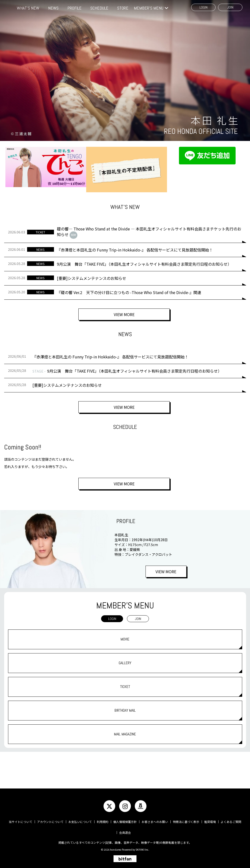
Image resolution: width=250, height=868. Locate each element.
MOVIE (125, 639)
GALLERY (125, 663)
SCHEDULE (99, 8)
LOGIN (203, 7)
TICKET (125, 687)
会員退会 (125, 832)
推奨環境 (210, 822)
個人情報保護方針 (125, 822)
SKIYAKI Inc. (142, 850)
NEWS (53, 8)
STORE (123, 8)
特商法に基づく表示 (186, 822)
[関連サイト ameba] (141, 806)
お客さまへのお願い (155, 822)
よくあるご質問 (231, 822)
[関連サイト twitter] (109, 806)
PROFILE (74, 8)
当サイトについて (21, 822)
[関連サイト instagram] (125, 806)
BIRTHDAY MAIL (125, 710)
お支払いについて (80, 822)
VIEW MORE (125, 315)
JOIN (230, 7)
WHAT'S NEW (28, 8)
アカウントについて (50, 822)
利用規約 (103, 822)
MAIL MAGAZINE (125, 734)
